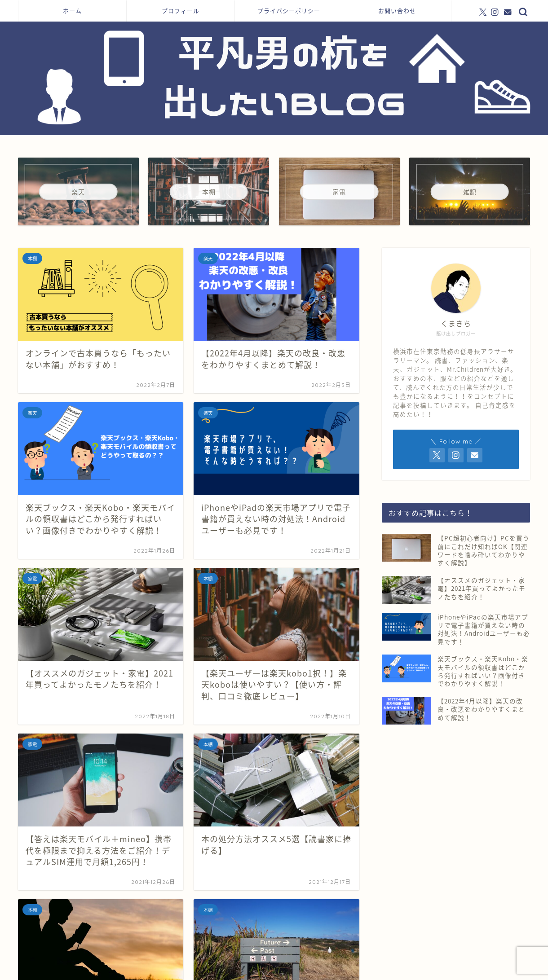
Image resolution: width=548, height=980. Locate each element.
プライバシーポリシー (289, 11)
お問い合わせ (397, 11)
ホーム (72, 11)
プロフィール (181, 11)
